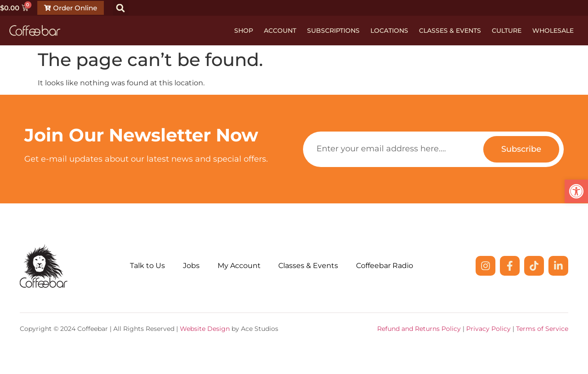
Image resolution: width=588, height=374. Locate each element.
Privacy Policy (488, 329)
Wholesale (553, 31)
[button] (121, 8)
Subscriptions (333, 31)
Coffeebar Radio (385, 266)
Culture (507, 31)
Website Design (205, 329)
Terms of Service (542, 329)
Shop (244, 31)
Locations (389, 31)
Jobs (191, 266)
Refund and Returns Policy (419, 329)
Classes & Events (450, 31)
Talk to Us (147, 266)
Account (280, 31)
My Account (239, 266)
